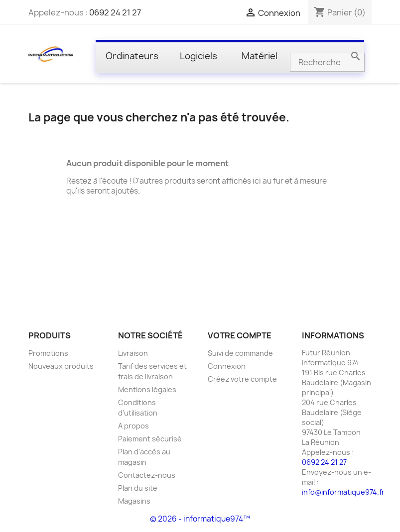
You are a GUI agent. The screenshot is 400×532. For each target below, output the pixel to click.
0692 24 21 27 (115, 12)
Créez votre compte (242, 379)
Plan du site (138, 488)
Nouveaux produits (61, 366)
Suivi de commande (240, 353)
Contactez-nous (147, 475)
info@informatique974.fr (343, 492)
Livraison (133, 353)
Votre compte (240, 335)
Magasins (134, 501)
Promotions (48, 353)
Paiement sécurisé (150, 439)
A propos (133, 426)
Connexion (227, 366)
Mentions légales (147, 389)
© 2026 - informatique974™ (200, 519)
